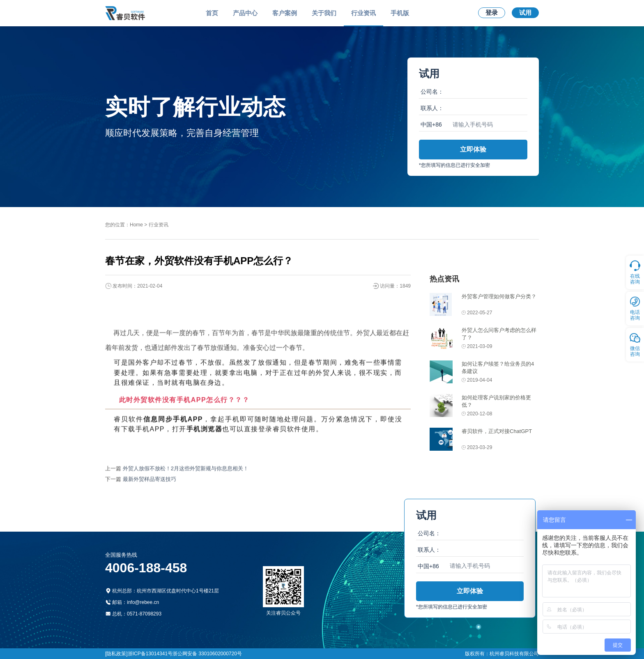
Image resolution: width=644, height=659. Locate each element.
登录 (492, 13)
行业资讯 (363, 13)
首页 (212, 13)
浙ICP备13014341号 (150, 654)
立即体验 (473, 149)
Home (136, 225)
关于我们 (324, 13)
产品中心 (245, 13)
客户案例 (285, 13)
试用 (525, 13)
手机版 (400, 13)
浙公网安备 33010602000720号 (207, 654)
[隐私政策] (116, 654)
